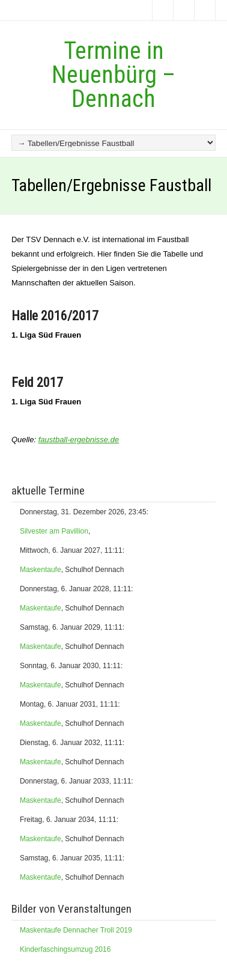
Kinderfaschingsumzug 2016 (65, 949)
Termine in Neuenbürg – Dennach (114, 75)
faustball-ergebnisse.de (79, 440)
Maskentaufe (41, 570)
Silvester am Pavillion (54, 531)
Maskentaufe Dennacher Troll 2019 (76, 930)
